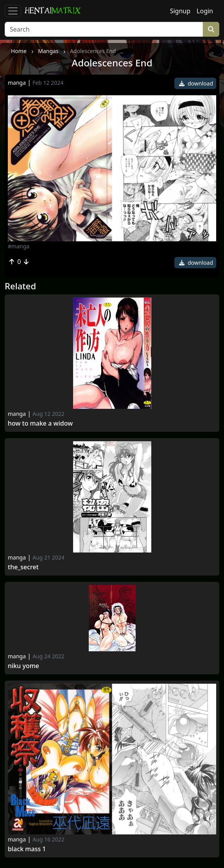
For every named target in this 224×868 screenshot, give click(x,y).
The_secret (23, 567)
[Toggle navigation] (13, 11)
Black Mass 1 (27, 849)
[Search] (104, 29)
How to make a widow (40, 423)
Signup (180, 11)
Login (205, 11)
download (196, 83)
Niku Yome (23, 666)
